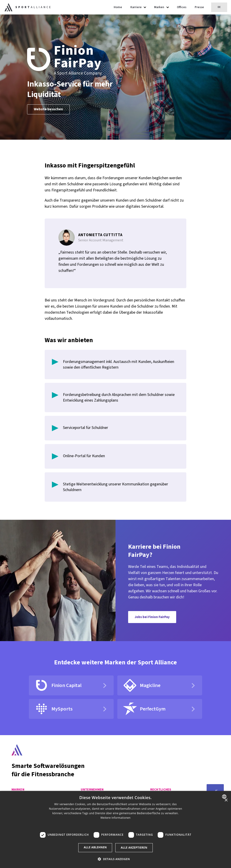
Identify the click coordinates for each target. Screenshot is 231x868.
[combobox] (225, 797)
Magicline (142, 685)
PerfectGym (144, 709)
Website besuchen (48, 109)
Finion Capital (58, 685)
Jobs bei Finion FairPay (152, 617)
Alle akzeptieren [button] (134, 848)
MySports (53, 709)
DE (219, 7)
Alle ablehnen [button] (95, 847)
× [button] (226, 800)
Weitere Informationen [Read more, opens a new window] (115, 818)
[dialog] (115, 829)
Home (118, 7)
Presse (199, 7)
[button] (116, 825)
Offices (182, 7)
